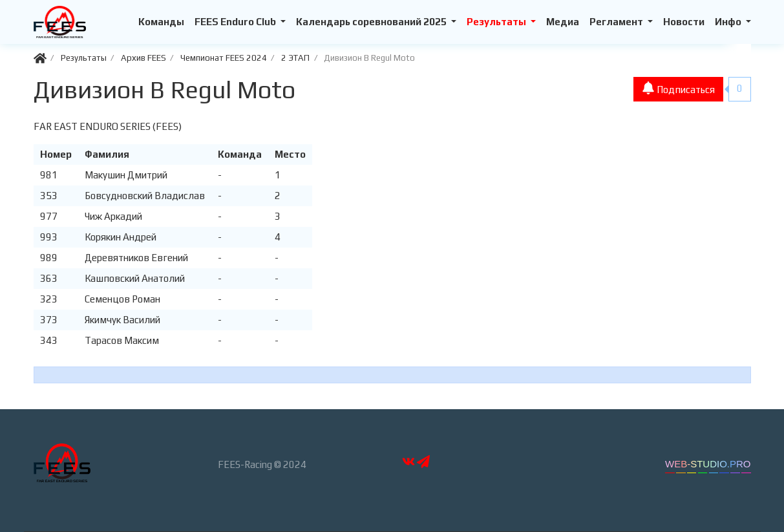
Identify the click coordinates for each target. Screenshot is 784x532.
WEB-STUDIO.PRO (708, 464)
